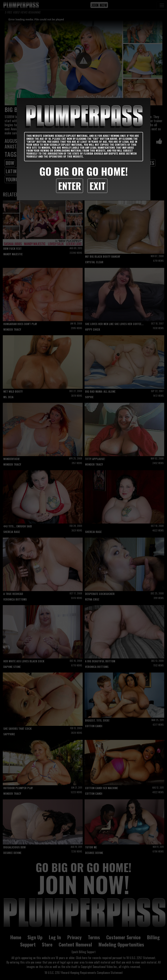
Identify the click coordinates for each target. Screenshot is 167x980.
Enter (70, 186)
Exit (97, 186)
